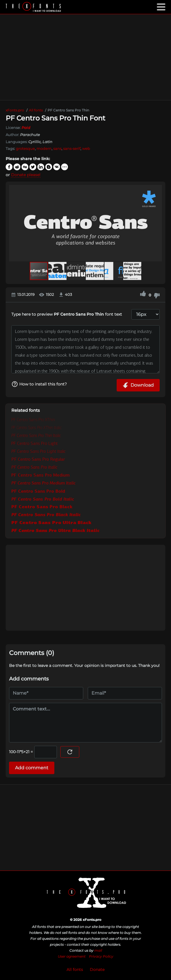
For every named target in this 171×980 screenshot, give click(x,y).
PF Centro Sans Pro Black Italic (46, 515)
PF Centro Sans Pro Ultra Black (51, 523)
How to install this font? (39, 384)
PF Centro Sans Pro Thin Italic (36, 435)
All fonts (75, 970)
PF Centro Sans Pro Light (35, 443)
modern (44, 148)
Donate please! (26, 175)
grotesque (25, 148)
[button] (157, 223)
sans (57, 148)
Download (138, 385)
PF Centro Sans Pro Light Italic (39, 451)
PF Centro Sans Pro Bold (38, 491)
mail (98, 950)
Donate (97, 970)
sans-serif (72, 148)
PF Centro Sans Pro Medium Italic (43, 483)
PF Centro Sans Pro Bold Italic (43, 499)
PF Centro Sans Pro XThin (33, 420)
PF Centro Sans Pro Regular (38, 459)
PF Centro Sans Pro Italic (34, 467)
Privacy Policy (101, 956)
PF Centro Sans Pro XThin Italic (36, 427)
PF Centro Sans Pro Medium (40, 475)
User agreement (72, 956)
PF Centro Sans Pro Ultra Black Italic (55, 530)
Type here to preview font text (67, 314)
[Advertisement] (85, 57)
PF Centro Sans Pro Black (42, 507)
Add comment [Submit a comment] (32, 768)
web (86, 148)
